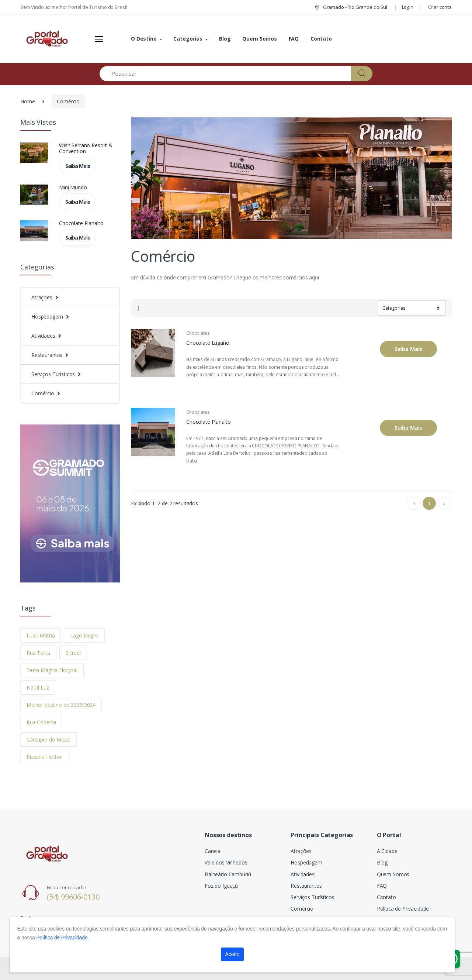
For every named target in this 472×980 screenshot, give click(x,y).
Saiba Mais (78, 166)
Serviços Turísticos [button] (53, 374)
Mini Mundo (73, 187)
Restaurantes (306, 886)
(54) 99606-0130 (73, 897)
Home (27, 101)
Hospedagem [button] (47, 317)
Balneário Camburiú (228, 874)
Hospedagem (306, 862)
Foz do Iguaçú (221, 886)
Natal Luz (38, 687)
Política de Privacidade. (63, 938)
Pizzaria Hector (44, 757)
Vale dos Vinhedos (226, 862)
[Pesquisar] (225, 74)
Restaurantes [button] (47, 355)
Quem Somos (260, 39)
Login (408, 7)
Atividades (303, 874)
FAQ (294, 39)
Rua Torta (38, 653)
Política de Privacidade (403, 909)
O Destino (144, 39)
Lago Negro (84, 635)
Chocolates (198, 333)
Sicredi (73, 653)
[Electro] (48, 39)
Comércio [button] (43, 393)
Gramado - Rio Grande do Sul (350, 7)
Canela (213, 851)
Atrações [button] (42, 297)
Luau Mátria (41, 635)
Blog (225, 39)
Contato (321, 39)
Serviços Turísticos (312, 897)
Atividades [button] (43, 336)
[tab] (138, 308)
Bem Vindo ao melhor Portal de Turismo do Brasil (74, 7)
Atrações (301, 851)
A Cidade (387, 851)
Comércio (68, 101)
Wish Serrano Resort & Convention (86, 148)
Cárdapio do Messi (48, 740)
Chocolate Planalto (81, 223)
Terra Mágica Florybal (52, 670)
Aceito (232, 954)
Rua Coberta (41, 722)
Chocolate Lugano (208, 343)
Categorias (188, 39)
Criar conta (440, 7)
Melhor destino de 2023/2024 (61, 705)
